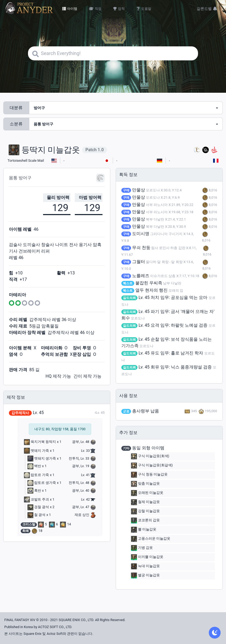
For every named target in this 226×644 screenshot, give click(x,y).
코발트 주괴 (36, 499)
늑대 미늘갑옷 (145, 566)
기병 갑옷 (142, 548)
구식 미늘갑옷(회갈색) (152, 466)
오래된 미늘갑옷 (147, 493)
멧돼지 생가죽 (42, 458)
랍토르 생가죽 (42, 483)
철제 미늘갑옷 (145, 502)
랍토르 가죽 (36, 475)
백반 (34, 466)
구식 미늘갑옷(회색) (150, 456)
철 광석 (36, 515)
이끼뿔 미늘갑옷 (147, 557)
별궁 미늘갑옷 (145, 576)
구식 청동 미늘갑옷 (149, 475)
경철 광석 (38, 507)
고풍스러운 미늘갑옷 (151, 539)
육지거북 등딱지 (40, 442)
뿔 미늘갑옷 (144, 530)
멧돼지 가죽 (36, 451)
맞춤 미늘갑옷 (145, 484)
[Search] (113, 53)
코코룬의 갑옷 (145, 521)
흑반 (34, 490)
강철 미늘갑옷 (145, 511)
